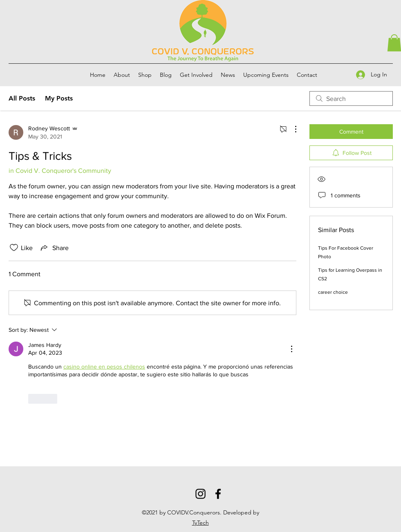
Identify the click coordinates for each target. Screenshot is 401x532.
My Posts (59, 98)
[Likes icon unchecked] (14, 248)
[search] (351, 98)
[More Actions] (291, 129)
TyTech (200, 523)
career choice (333, 292)
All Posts (22, 98)
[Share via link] (54, 248)
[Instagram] (200, 494)
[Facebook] (218, 494)
